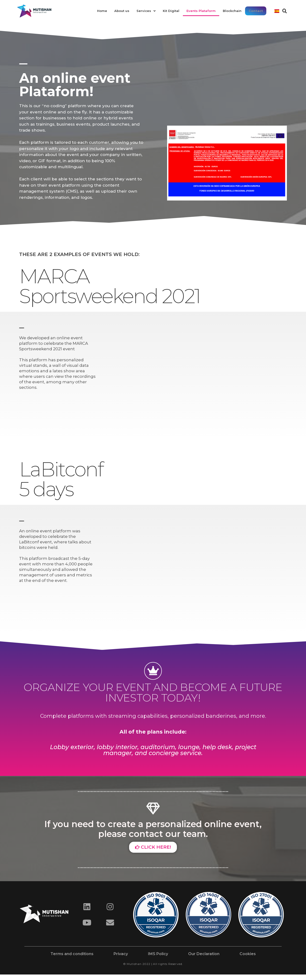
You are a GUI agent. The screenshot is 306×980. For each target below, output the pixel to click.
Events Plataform (201, 11)
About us (122, 11)
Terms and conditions (72, 954)
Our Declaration (204, 954)
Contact (256, 11)
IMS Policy (158, 954)
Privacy (121, 954)
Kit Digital (171, 11)
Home (102, 11)
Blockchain (232, 11)
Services (146, 11)
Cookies (248, 954)
